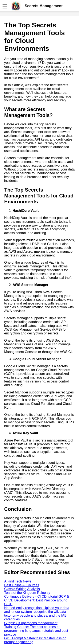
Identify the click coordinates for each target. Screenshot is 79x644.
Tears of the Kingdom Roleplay (27, 593)
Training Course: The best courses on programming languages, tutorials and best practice (36, 631)
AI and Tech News (18, 581)
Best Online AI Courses (22, 585)
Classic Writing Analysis (22, 589)
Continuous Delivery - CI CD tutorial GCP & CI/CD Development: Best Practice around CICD (37, 600)
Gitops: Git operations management (31, 623)
